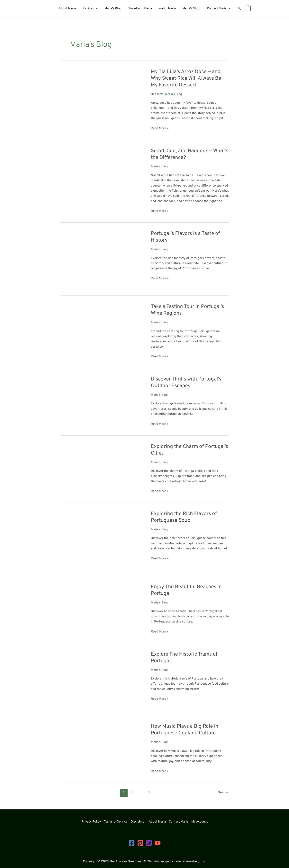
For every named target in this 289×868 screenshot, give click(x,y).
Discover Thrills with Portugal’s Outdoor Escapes (186, 383)
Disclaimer (138, 822)
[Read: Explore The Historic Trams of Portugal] (100, 680)
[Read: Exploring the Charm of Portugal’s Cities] (100, 465)
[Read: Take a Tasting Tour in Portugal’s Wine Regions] (100, 328)
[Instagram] (149, 843)
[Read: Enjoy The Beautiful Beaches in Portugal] (100, 610)
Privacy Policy (91, 822)
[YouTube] (158, 843)
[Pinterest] (140, 843)
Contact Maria (217, 9)
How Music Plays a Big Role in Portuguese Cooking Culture (185, 730)
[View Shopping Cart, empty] (246, 9)
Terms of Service (116, 822)
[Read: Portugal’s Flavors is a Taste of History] (100, 260)
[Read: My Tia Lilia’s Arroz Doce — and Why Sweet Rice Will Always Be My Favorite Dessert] (100, 95)
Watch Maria (167, 9)
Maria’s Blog (114, 9)
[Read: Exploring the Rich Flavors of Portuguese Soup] (100, 540)
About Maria (69, 9)
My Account (200, 822)
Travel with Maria (140, 9)
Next (223, 793)
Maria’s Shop (190, 9)
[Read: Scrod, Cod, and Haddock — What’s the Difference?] (100, 176)
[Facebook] (132, 843)
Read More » (160, 128)
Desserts (157, 94)
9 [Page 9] (149, 793)
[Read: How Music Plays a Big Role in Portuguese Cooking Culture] (94, 747)
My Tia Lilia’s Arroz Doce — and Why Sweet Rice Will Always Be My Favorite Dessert (186, 78)
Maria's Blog (174, 94)
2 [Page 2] (132, 793)
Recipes (91, 9)
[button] (97, 9)
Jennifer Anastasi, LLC (190, 862)
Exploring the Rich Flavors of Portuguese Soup (184, 517)
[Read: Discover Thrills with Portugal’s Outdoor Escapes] (100, 399)
